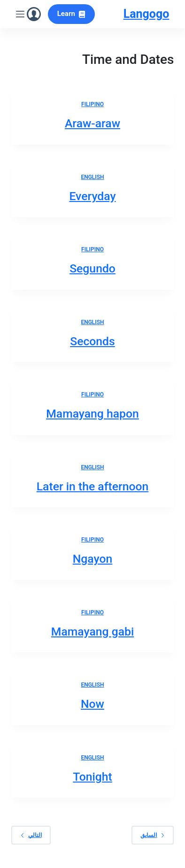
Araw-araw (92, 123)
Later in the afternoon (93, 486)
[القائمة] (20, 14)
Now (92, 704)
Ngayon (92, 559)
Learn (72, 14)
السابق (153, 835)
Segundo (92, 268)
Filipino (92, 104)
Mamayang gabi (92, 632)
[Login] (34, 14)
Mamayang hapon (92, 414)
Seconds (92, 341)
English (92, 177)
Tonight (92, 777)
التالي (31, 835)
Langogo (146, 14)
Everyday (92, 196)
